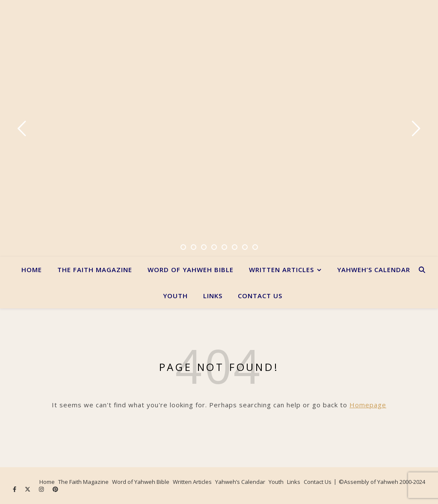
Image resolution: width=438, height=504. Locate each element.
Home (32, 270)
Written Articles (281, 270)
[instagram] (42, 489)
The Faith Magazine (95, 270)
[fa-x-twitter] (28, 489)
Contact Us (260, 296)
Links (213, 296)
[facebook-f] (15, 489)
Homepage (368, 405)
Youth (175, 296)
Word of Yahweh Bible (191, 270)
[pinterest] (55, 489)
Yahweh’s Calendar (374, 270)
